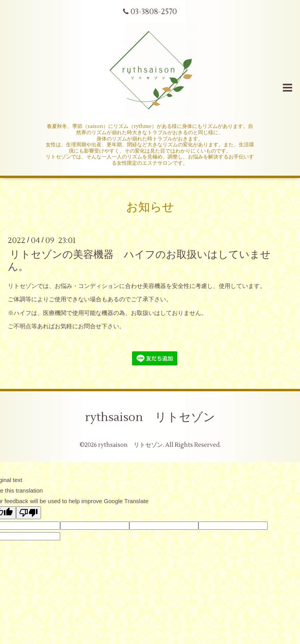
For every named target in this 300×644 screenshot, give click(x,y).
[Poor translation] (29, 513)
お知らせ (150, 207)
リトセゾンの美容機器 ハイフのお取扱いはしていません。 (139, 260)
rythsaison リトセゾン (150, 417)
